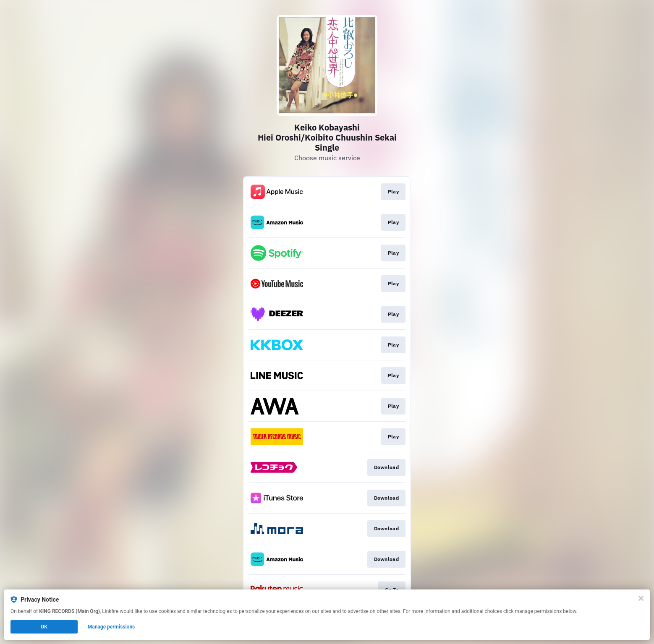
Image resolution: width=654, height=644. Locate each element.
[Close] (641, 598)
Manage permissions (111, 627)
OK (44, 627)
